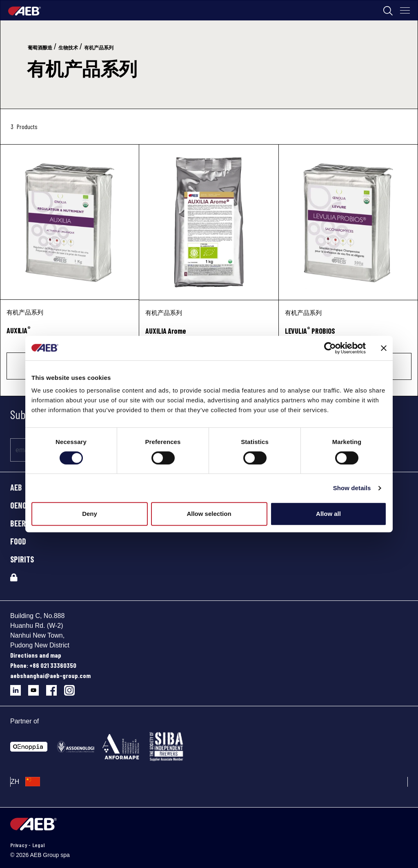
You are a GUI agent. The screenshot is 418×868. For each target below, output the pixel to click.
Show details (352, 488)
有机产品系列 (99, 48)
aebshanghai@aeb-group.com (50, 675)
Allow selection (209, 514)
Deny (90, 514)
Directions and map (36, 655)
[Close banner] (384, 348)
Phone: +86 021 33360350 (43, 665)
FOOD (18, 541)
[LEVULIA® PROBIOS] (348, 222)
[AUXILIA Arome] (209, 222)
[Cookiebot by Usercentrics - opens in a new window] (330, 348)
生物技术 (68, 48)
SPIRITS (22, 559)
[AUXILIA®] (70, 222)
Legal (38, 845)
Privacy (19, 845)
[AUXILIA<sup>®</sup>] (70, 335)
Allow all (328, 514)
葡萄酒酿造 (40, 48)
